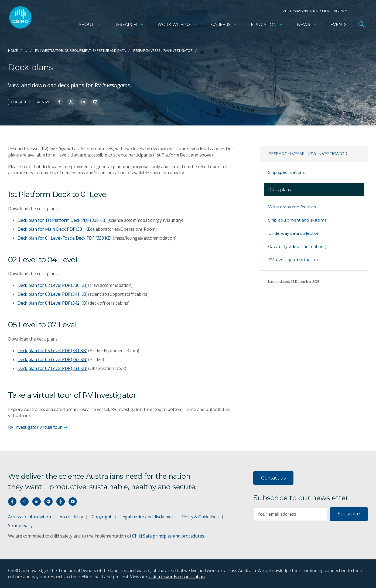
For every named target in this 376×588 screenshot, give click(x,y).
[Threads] (61, 502)
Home (13, 50)
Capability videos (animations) (297, 247)
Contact (19, 102)
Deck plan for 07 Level (52, 368)
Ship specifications (286, 172)
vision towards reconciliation (177, 577)
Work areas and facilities (292, 207)
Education (267, 26)
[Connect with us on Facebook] (12, 502)
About (90, 26)
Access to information (30, 517)
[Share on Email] (95, 102)
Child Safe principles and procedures (168, 536)
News (307, 26)
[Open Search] (361, 25)
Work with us (177, 26)
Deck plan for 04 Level (52, 303)
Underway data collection (294, 233)
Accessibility (71, 517)
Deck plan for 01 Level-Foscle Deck (65, 238)
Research (129, 26)
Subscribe (349, 514)
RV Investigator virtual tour (294, 260)
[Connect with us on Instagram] (24, 502)
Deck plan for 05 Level (52, 351)
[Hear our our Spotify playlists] (48, 502)
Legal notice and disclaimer (147, 517)
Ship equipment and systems (297, 220)
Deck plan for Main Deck (55, 229)
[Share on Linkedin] (83, 102)
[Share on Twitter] (71, 102)
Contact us (273, 478)
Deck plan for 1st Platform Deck (62, 220)
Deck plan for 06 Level (52, 359)
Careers (224, 26)
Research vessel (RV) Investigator (163, 50)
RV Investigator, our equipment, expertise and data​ (81, 50)
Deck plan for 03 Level (52, 294)
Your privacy (20, 526)
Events (339, 26)
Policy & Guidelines (200, 517)
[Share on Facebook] (59, 102)
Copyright (102, 517)
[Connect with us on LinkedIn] (37, 502)
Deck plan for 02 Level (52, 285)
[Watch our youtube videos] (73, 502)
